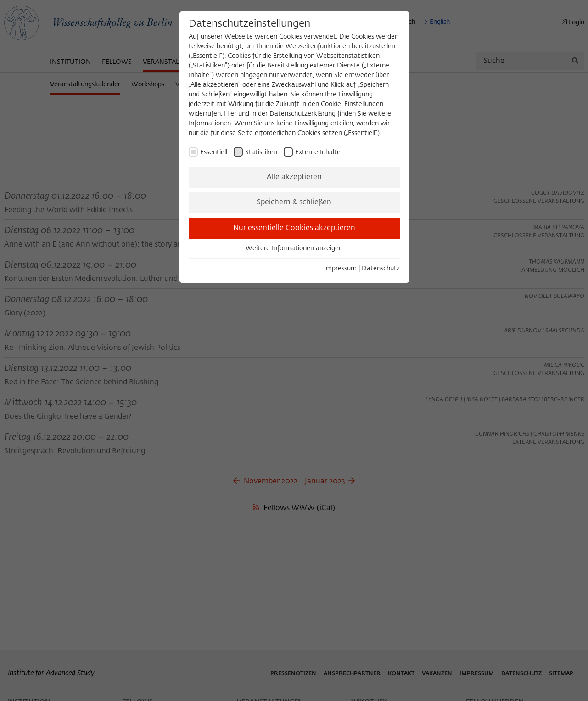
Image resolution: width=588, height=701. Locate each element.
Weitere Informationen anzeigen (294, 248)
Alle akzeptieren (294, 177)
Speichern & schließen (294, 202)
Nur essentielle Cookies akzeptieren (294, 228)
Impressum (340, 269)
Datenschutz (381, 269)
